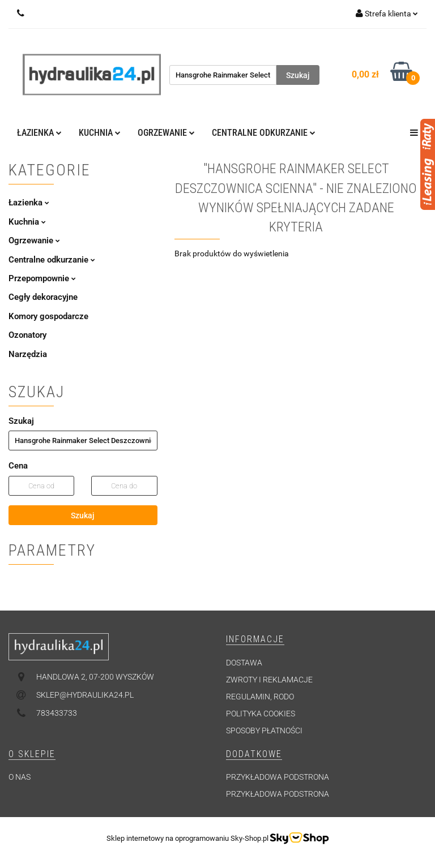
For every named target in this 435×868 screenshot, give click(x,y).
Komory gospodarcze (48, 316)
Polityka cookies (261, 714)
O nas (20, 777)
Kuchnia (100, 133)
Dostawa (244, 663)
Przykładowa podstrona (278, 777)
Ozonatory (27, 335)
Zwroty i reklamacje (269, 680)
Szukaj (83, 515)
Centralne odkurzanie (264, 133)
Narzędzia (28, 354)
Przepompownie (42, 278)
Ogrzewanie (166, 133)
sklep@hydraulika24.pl (85, 695)
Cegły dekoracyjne (43, 297)
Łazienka (39, 133)
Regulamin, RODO (260, 697)
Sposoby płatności (264, 731)
